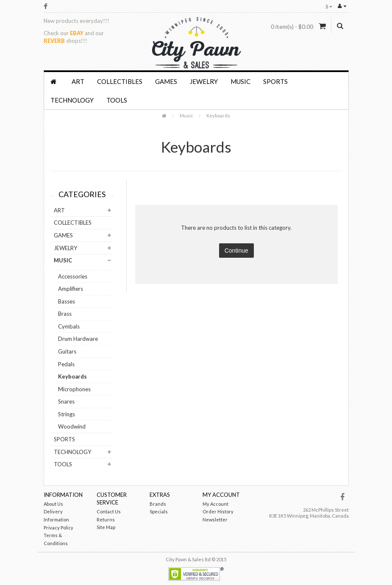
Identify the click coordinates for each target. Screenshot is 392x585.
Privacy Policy (58, 528)
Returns (106, 520)
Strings (67, 414)
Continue (236, 251)
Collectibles (120, 81)
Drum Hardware (78, 339)
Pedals (66, 364)
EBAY (77, 33)
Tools (117, 100)
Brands (158, 504)
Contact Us (109, 511)
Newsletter (215, 520)
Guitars (67, 351)
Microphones (74, 389)
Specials (159, 511)
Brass (65, 314)
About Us (53, 504)
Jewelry (204, 81)
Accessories (73, 276)
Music (240, 81)
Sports (275, 81)
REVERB (54, 41)
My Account (215, 504)
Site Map (106, 527)
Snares (66, 401)
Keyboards (218, 116)
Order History (218, 511)
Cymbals (69, 326)
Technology (72, 100)
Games (166, 81)
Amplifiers (71, 289)
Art (78, 81)
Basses (67, 301)
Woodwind (72, 426)
